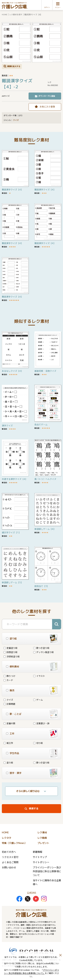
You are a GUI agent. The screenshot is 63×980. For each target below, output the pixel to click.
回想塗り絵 (10, 652)
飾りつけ (9, 676)
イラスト (39, 676)
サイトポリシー (41, 862)
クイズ (16, 120)
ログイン (47, 7)
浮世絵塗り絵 (12, 656)
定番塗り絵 (10, 648)
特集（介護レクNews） (14, 843)
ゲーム (38, 700)
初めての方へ (9, 852)
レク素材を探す (16, 14)
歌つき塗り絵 (41, 648)
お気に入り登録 (47, 107)
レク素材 (42, 833)
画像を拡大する (14, 66)
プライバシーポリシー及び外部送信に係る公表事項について (47, 871)
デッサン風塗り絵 (44, 652)
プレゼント (43, 843)
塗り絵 (8, 763)
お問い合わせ (9, 867)
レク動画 (42, 838)
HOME (5, 14)
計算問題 (9, 704)
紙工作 (8, 743)
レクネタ (7, 838)
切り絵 (38, 743)
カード (8, 680)
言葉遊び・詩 (41, 723)
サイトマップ (40, 857)
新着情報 (37, 852)
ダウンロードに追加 (47, 96)
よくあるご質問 (10, 862)
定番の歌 (9, 723)
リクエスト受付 (10, 857)
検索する (34, 809)
